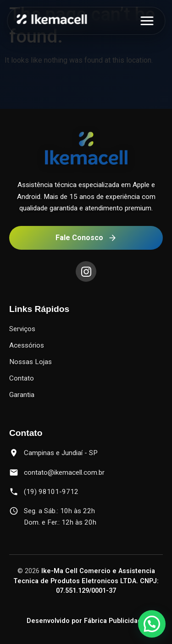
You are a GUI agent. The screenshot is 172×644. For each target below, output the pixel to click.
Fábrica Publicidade (115, 621)
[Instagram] (86, 271)
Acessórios (27, 345)
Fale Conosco (86, 238)
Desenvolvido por (55, 621)
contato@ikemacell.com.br (64, 472)
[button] (152, 624)
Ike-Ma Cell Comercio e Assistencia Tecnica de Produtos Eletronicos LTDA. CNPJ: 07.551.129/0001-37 (86, 581)
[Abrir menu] (147, 21)
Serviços (22, 329)
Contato (22, 378)
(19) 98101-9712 (51, 492)
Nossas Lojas (31, 362)
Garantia (22, 395)
